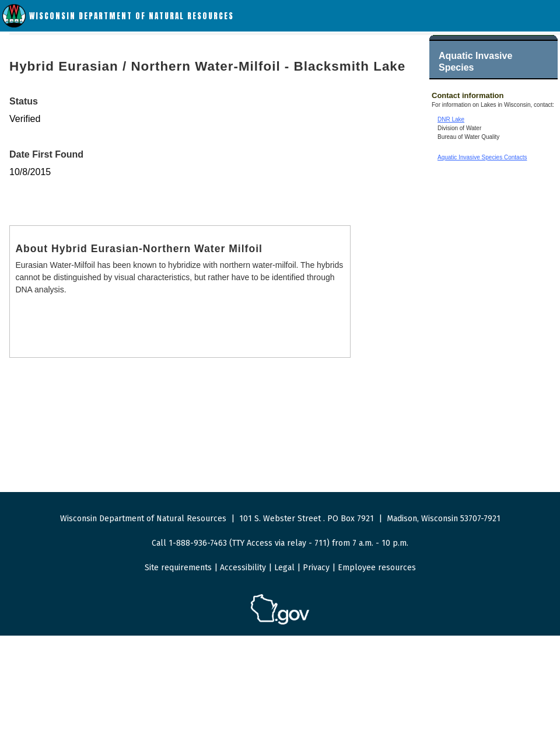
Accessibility (243, 568)
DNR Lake (451, 119)
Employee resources (377, 568)
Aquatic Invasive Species (475, 62)
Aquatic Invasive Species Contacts (482, 157)
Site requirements (178, 568)
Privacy (316, 568)
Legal (284, 568)
